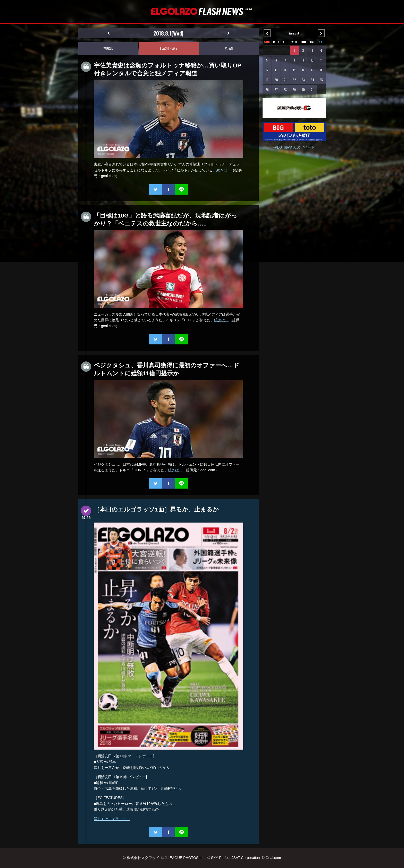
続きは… (224, 170)
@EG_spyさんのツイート (294, 147)
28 (285, 89)
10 (312, 60)
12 (267, 70)
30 (303, 89)
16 (303, 70)
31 (312, 89)
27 (276, 89)
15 (294, 70)
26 (267, 89)
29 (294, 89)
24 (312, 80)
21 (285, 80)
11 (321, 60)
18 (321, 70)
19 (267, 80)
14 (285, 70)
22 (294, 80)
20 (276, 80)
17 (312, 70)
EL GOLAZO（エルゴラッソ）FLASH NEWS (202, 11)
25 (321, 80)
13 (276, 70)
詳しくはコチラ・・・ (112, 819)
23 (303, 80)
